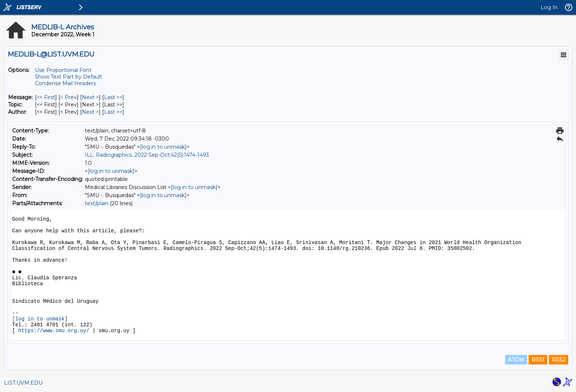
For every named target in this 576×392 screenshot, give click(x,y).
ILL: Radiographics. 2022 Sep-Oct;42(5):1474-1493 (147, 155)
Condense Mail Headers (65, 83)
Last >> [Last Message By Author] (113, 112)
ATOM (516, 360)
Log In (549, 7)
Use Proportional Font (63, 70)
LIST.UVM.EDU (23, 383)
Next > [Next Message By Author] (90, 112)
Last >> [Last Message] (113, 97)
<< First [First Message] (46, 97)
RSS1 (538, 360)
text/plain (97, 203)
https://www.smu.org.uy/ (54, 331)
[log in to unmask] (163, 147)
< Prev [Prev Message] (69, 97)
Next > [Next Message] (90, 97)
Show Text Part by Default (69, 77)
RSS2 (559, 360)
